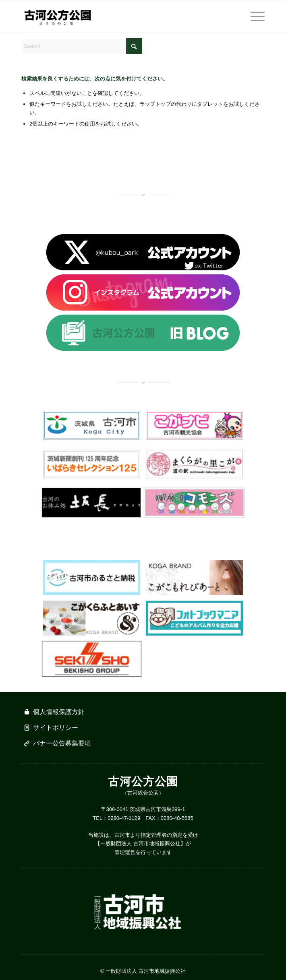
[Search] (82, 46)
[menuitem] (254, 16)
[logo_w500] (119, 16)
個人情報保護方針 (59, 712)
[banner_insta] (143, 292)
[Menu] (254, 16)
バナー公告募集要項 (62, 743)
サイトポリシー (56, 728)
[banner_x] (143, 252)
